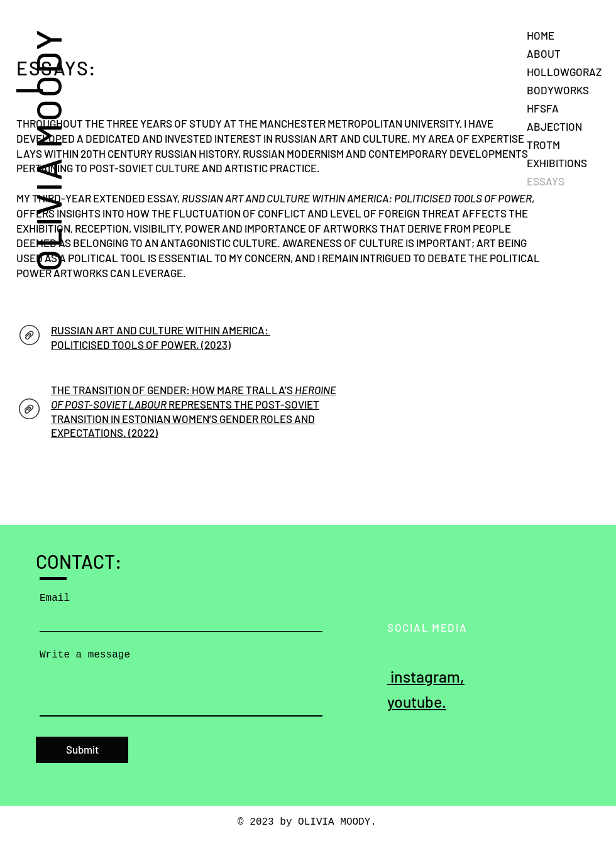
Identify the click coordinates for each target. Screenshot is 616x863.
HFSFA (543, 108)
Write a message (85, 655)
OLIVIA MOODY (47, 150)
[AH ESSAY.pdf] (29, 410)
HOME (541, 35)
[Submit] (82, 750)
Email (55, 598)
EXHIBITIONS (557, 163)
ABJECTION (554, 126)
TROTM (543, 145)
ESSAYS (546, 181)
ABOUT (544, 53)
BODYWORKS (558, 90)
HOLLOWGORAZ (564, 72)
